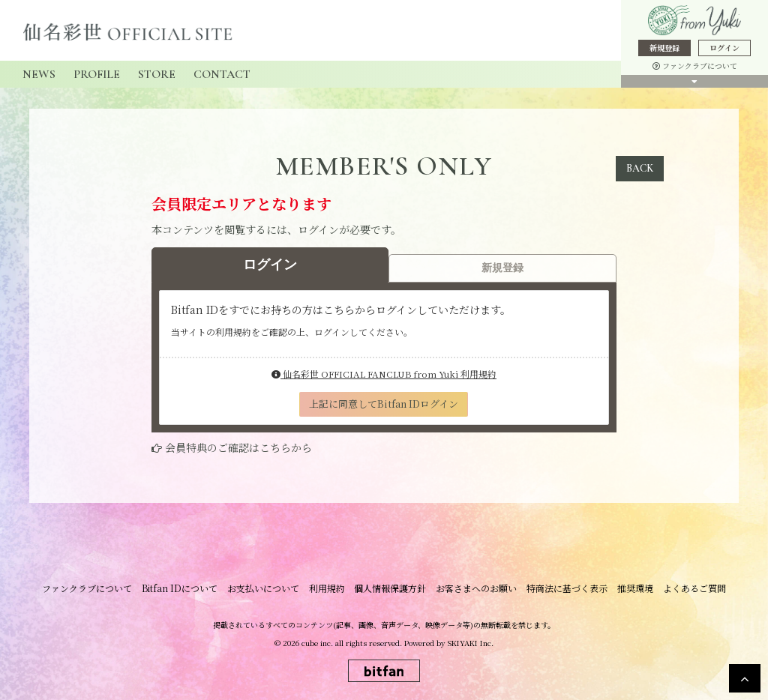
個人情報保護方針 (390, 588)
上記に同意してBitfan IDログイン (384, 404)
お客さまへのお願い (474, 588)
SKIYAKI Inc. (471, 642)
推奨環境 (628, 588)
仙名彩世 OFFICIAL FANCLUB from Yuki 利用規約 (384, 374)
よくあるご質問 (685, 588)
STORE (157, 74)
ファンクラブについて (695, 66)
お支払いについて (267, 588)
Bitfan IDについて (186, 588)
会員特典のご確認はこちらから (238, 447)
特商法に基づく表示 (562, 588)
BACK (640, 168)
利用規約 (328, 588)
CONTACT (222, 74)
